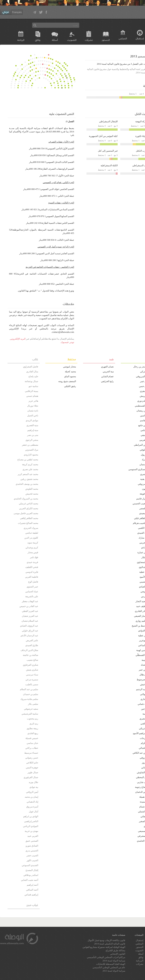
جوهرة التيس (32, 768)
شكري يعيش (32, 670)
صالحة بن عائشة (30, 655)
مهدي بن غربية (31, 831)
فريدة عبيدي (32, 562)
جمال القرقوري (31, 777)
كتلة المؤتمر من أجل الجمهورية (103, 136)
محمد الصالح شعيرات (28, 523)
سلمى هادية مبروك (29, 699)
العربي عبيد (33, 836)
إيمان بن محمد (31, 797)
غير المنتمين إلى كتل (108, 151)
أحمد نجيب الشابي (30, 880)
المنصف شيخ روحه (67, 381)
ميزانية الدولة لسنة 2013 (114, 971)
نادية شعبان (33, 411)
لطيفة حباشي (32, 533)
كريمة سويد (33, 543)
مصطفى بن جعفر (30, 445)
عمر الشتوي (32, 587)
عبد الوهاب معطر (30, 601)
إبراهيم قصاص (31, 895)
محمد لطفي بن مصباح (28, 460)
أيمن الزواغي (32, 792)
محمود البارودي (31, 455)
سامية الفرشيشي (30, 714)
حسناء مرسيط (31, 753)
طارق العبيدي (32, 645)
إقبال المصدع (32, 870)
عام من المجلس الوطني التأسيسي (109, 967)
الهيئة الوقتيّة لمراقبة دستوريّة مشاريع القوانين (104, 947)
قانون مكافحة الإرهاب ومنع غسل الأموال (106, 940)
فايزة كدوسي (32, 572)
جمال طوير (33, 772)
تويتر (72, 342)
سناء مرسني (32, 675)
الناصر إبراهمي (31, 821)
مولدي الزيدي (32, 420)
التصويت (72, 40)
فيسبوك (65, 342)
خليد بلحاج (33, 376)
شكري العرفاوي (30, 665)
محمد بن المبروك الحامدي (26, 499)
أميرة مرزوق (32, 807)
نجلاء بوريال (33, 406)
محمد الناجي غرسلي (29, 504)
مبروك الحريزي (31, 528)
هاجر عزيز (33, 401)
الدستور (106, 40)
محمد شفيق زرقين (29, 479)
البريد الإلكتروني (18, 339)
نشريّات (89, 40)
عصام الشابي (107, 376)
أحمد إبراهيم (32, 885)
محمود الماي (70, 376)
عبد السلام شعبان (30, 621)
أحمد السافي (32, 890)
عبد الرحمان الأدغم (29, 636)
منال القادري (32, 372)
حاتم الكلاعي (32, 763)
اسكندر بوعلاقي (31, 875)
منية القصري (32, 425)
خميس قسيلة (32, 738)
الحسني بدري (32, 851)
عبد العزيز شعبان (30, 616)
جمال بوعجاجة (31, 381)
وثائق (38, 40)
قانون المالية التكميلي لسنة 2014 (110, 944)
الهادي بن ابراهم (31, 816)
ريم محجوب (33, 719)
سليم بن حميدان (31, 694)
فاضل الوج (33, 582)
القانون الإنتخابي (118, 954)
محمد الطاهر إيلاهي (29, 518)
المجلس (123, 38)
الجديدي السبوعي (30, 865)
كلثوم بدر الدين (31, 538)
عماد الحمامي (32, 592)
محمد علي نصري (30, 469)
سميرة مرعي (32, 680)
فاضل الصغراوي (31, 367)
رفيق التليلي (70, 386)
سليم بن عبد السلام (29, 689)
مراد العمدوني (32, 450)
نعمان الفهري (107, 367)
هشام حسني (32, 396)
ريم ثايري (34, 724)
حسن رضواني (32, 758)
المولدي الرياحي (31, 826)
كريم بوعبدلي (32, 548)
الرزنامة (21, 40)
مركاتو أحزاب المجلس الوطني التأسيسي (106, 957)
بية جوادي (34, 787)
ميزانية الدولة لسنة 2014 (114, 961)
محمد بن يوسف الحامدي (27, 484)
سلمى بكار (33, 704)
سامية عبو (33, 386)
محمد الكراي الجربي (29, 508)
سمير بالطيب (32, 684)
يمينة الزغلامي (32, 391)
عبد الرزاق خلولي (30, 631)
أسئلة (55, 40)
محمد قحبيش (32, 494)
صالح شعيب (32, 660)
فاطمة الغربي (32, 577)
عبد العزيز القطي (30, 611)
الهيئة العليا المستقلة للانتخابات (111, 964)
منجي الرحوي (32, 440)
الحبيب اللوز (32, 860)
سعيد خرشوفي (31, 709)
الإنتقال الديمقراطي (108, 121)
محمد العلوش (32, 489)
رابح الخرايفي (107, 381)
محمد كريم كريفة (30, 464)
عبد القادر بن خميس (29, 606)
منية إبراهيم (33, 430)
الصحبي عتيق (32, 841)
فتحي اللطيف (32, 567)
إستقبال (140, 940)
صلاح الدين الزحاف (29, 650)
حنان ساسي (32, 743)
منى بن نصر (33, 435)
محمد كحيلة (70, 372)
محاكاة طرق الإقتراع (115, 950)
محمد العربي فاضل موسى (26, 513)
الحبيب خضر (32, 856)
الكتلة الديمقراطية (109, 165)
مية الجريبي (108, 372)
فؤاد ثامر (34, 557)
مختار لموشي (69, 367)
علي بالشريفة (32, 596)
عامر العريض (32, 640)
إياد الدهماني (32, 802)
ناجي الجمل (33, 416)
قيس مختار (33, 552)
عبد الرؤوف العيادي (29, 626)
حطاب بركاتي (32, 748)
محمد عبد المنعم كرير (28, 474)
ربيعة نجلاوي (32, 728)
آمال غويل (34, 812)
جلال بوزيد (33, 782)
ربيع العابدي (33, 733)
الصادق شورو (32, 846)
